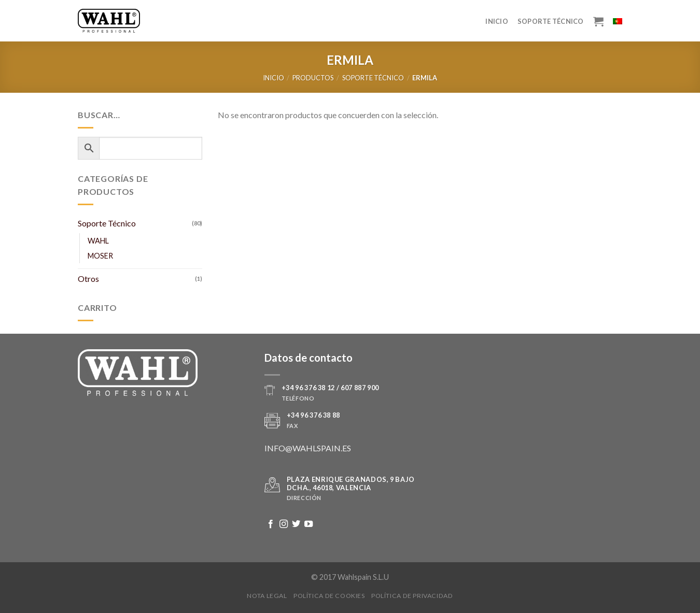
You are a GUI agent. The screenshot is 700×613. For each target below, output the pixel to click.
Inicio (497, 21)
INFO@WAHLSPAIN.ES (308, 448)
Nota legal (267, 596)
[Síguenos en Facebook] (271, 524)
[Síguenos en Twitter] (296, 524)
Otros (88, 279)
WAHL (98, 241)
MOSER (100, 256)
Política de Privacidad (412, 596)
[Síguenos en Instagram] (284, 524)
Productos (313, 78)
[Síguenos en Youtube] (309, 524)
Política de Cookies (329, 596)
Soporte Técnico (551, 21)
